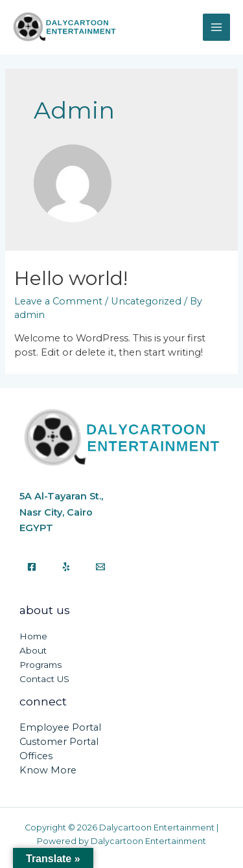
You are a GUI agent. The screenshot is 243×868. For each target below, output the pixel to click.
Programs (40, 665)
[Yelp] (66, 567)
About (33, 650)
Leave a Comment (58, 301)
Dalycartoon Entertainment (20, 44)
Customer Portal (59, 742)
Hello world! (71, 278)
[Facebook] (32, 567)
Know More (48, 770)
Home (33, 636)
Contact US (44, 679)
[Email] (100, 567)
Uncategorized (146, 301)
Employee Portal (60, 727)
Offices (36, 756)
